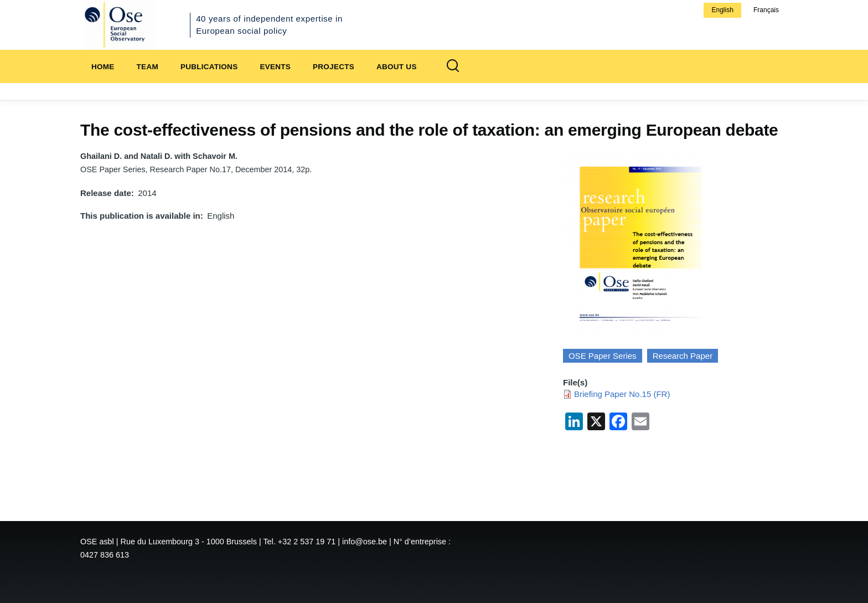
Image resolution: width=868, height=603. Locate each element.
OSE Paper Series (603, 356)
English (722, 10)
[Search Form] (453, 66)
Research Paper (683, 356)
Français (766, 10)
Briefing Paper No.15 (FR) (622, 394)
